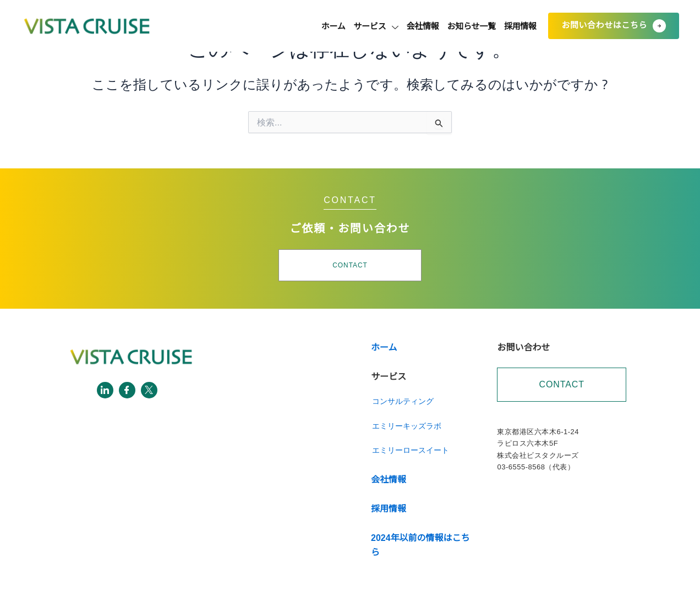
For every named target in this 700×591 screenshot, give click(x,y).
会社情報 (394, 26)
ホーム (283, 26)
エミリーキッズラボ (407, 426)
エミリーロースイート (411, 450)
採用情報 (515, 26)
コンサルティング (403, 401)
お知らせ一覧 (455, 26)
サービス (336, 26)
